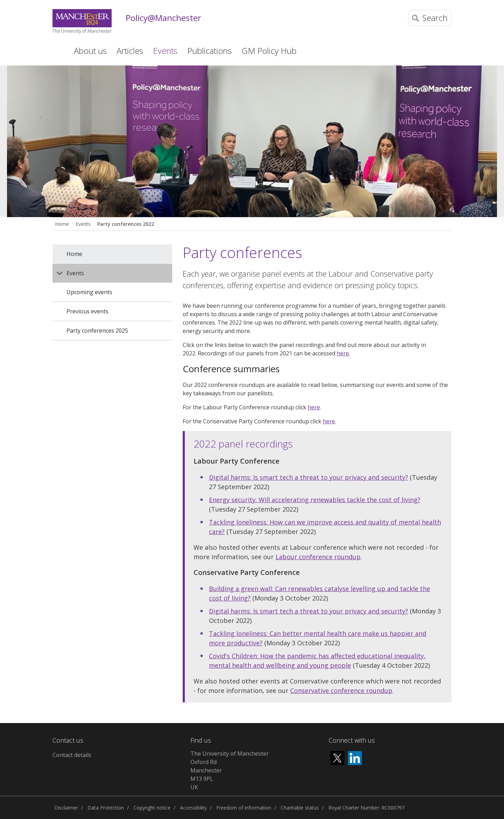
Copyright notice (152, 808)
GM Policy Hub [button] (269, 51)
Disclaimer (66, 808)
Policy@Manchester (163, 18)
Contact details (72, 755)
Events (83, 224)
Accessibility (193, 808)
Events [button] (165, 51)
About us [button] (90, 51)
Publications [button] (209, 51)
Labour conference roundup (318, 557)
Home (57, 50)
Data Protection (106, 808)
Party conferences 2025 (97, 331)
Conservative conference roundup (341, 690)
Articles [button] (130, 51)
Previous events (87, 311)
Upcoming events (89, 292)
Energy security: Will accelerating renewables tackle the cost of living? (315, 500)
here (343, 353)
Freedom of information (244, 808)
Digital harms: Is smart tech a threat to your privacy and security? (309, 477)
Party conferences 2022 (126, 224)
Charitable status (300, 808)
